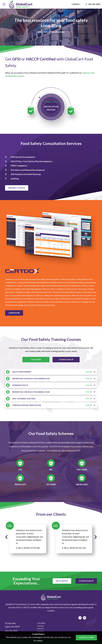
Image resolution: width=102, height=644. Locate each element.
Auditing (15, 179)
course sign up (86, 581)
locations (36, 360)
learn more (14, 313)
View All (91, 372)
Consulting (41, 623)
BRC (51, 470)
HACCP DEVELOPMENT (22, 372)
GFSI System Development (23, 157)
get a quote (62, 581)
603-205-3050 (11, 631)
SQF (20, 470)
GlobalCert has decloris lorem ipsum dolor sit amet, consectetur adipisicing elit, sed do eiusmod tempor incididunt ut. (29, 537)
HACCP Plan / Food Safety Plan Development (31, 161)
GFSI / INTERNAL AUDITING (24, 399)
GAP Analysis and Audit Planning (26, 174)
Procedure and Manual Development (28, 170)
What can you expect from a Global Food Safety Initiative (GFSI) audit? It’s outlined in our (50, 74)
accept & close (86, 638)
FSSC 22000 (82, 470)
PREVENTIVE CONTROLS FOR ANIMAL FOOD (31, 392)
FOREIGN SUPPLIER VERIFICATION (27, 405)
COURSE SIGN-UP (66, 360)
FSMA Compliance (19, 166)
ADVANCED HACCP (20, 385)
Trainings (40, 626)
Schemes (40, 629)
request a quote (17, 188)
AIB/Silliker (82, 485)
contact (76, 4)
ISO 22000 (51, 485)
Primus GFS (20, 485)
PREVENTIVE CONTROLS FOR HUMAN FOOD (31, 379)
